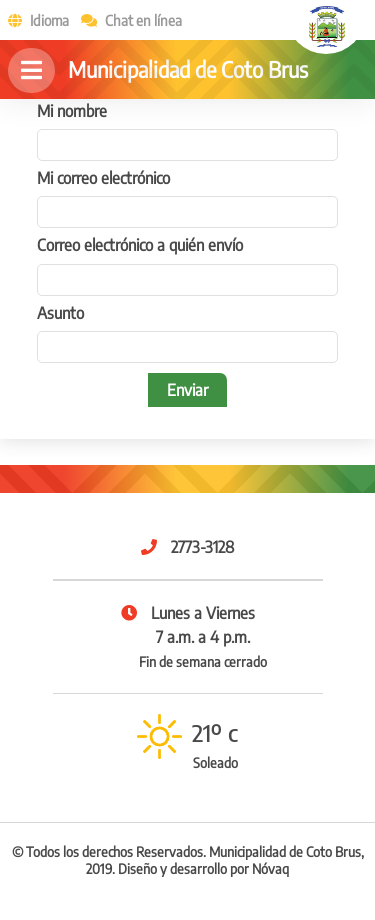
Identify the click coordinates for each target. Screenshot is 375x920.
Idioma (34, 20)
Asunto (60, 313)
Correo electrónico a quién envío (140, 245)
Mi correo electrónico (103, 178)
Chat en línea (127, 20)
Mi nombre (72, 111)
